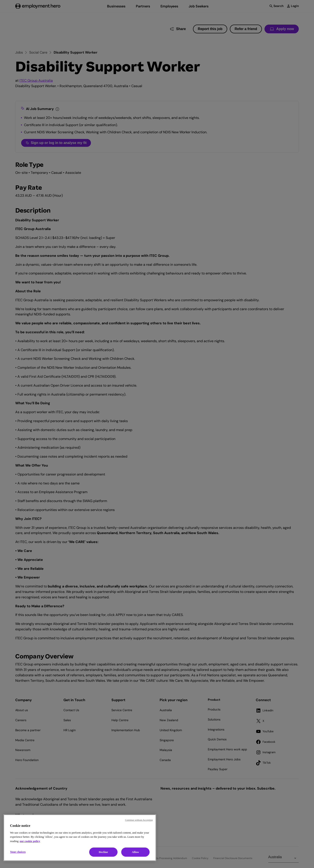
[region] (80, 838)
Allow (135, 852)
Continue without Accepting (139, 820)
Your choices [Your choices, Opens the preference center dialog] (18, 852)
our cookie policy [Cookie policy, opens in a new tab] (30, 841)
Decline (103, 852)
